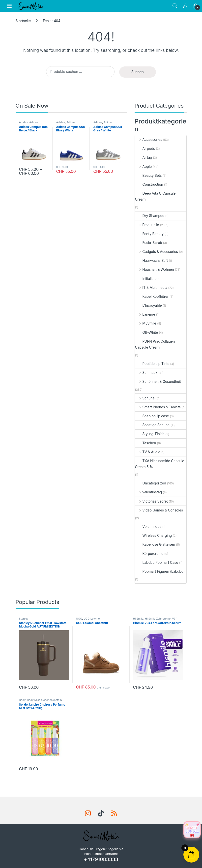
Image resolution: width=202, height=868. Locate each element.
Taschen (146, 443)
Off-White (147, 332)
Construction (149, 184)
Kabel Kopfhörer (152, 296)
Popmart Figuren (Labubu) (160, 571)
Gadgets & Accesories (157, 252)
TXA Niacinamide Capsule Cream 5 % (160, 464)
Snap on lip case (152, 416)
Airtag (144, 157)
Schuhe (145, 398)
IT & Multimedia (151, 287)
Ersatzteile (147, 225)
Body (22, 700)
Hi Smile (138, 619)
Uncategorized (151, 483)
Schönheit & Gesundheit (158, 381)
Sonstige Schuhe (152, 425)
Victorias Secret (151, 501)
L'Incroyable (148, 305)
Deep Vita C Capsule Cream (155, 196)
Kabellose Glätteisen (155, 544)
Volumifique (148, 526)
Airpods (145, 148)
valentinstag (148, 492)
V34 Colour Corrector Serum (155, 620)
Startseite (23, 21)
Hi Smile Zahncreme (158, 619)
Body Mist (33, 700)
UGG (79, 619)
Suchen (138, 72)
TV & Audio (148, 452)
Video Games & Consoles (159, 510)
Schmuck (146, 373)
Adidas (23, 122)
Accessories (149, 139)
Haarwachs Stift (152, 260)
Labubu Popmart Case (157, 562)
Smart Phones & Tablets (158, 407)
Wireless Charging (154, 535)
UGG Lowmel (92, 619)
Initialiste (146, 279)
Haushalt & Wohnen (155, 269)
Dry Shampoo (150, 216)
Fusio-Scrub (149, 243)
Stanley (24, 619)
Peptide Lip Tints (152, 364)
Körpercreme (149, 554)
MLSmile (146, 323)
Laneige (145, 314)
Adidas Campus (29, 124)
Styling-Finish (150, 434)
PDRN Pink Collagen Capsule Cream (155, 344)
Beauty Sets (148, 175)
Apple (144, 166)
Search (175, 6)
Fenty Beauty (149, 234)
